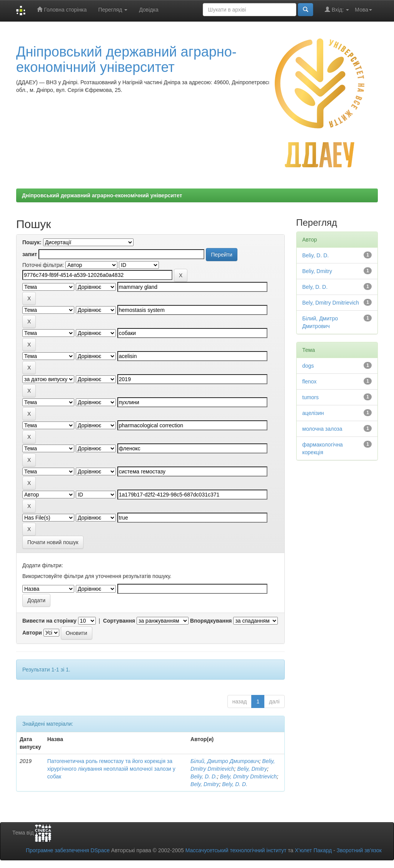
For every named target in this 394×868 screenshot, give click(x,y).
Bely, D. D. (235, 784)
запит (30, 254)
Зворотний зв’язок (359, 850)
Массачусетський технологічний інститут (236, 850)
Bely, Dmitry (205, 784)
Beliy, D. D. (204, 776)
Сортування (119, 621)
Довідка (149, 10)
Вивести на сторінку (49, 621)
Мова (363, 10)
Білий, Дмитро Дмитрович (225, 761)
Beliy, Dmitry (252, 769)
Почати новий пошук (53, 542)
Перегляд (113, 10)
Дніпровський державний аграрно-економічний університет (126, 59)
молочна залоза (322, 429)
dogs (308, 366)
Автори (32, 633)
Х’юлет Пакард (313, 850)
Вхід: (337, 9)
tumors (311, 397)
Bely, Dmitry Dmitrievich (249, 776)
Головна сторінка (62, 9)
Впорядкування (211, 621)
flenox (310, 382)
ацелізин (313, 413)
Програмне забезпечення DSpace (68, 850)
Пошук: (32, 242)
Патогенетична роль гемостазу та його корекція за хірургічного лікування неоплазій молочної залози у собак (111, 769)
